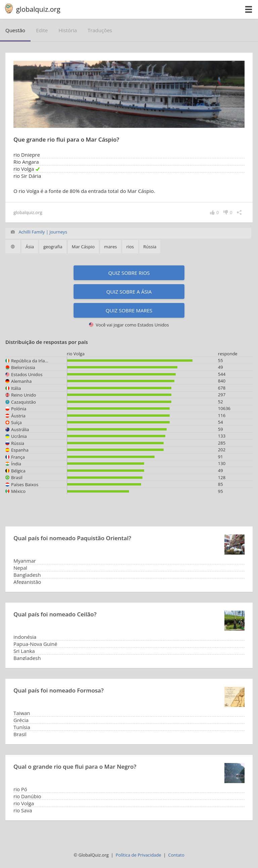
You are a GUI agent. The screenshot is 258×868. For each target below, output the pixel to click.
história (68, 30)
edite (42, 30)
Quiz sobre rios (129, 273)
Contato (176, 855)
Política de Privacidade (138, 855)
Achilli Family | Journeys (43, 232)
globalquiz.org (38, 9)
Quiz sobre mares (129, 310)
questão (15, 30)
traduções (100, 30)
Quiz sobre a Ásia (129, 292)
